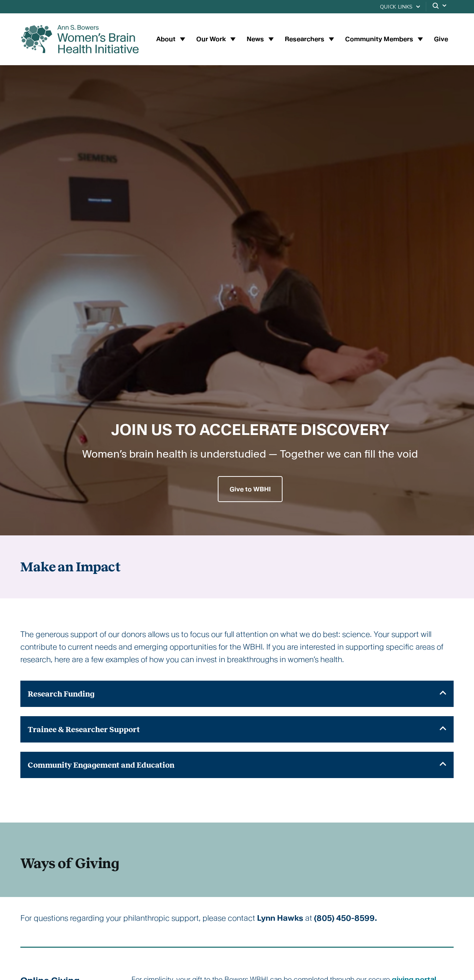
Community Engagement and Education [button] (237, 765)
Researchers (305, 39)
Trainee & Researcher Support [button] (237, 729)
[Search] (440, 7)
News (256, 39)
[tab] (237, 694)
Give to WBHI (250, 489)
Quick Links (396, 7)
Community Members (380, 39)
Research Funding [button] (237, 694)
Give (441, 39)
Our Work (212, 39)
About (167, 39)
